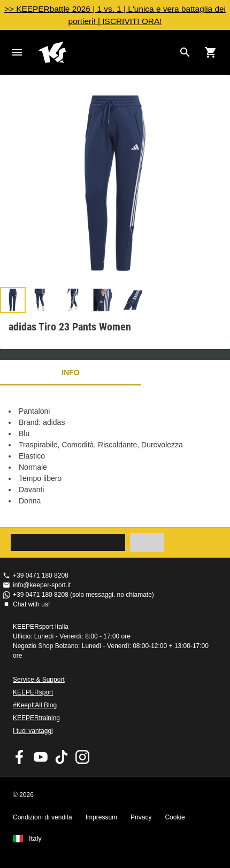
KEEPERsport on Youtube (41, 757)
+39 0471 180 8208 (41, 575)
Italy (35, 839)
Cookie (175, 817)
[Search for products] (185, 52)
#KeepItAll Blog (35, 705)
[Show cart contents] (211, 52)
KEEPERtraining (36, 718)
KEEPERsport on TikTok (62, 757)
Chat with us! (31, 604)
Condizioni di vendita (43, 817)
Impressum (101, 817)
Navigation (17, 52)
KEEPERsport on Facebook (20, 757)
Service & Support (39, 680)
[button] (13, 300)
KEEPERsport (33, 692)
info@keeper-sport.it (42, 585)
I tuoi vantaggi (33, 731)
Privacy (141, 817)
